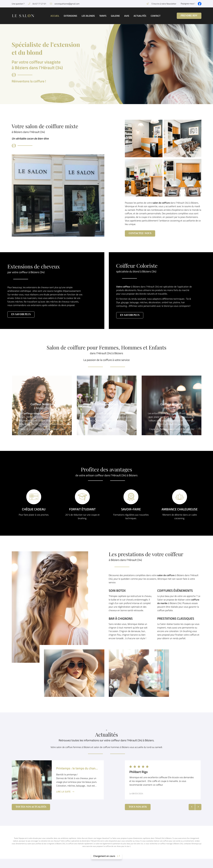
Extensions (70, 16)
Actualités (140, 16)
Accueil (55, 16)
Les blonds (88, 16)
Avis (127, 16)
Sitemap (113, 864)
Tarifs (103, 16)
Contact (156, 16)
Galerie (115, 16)
